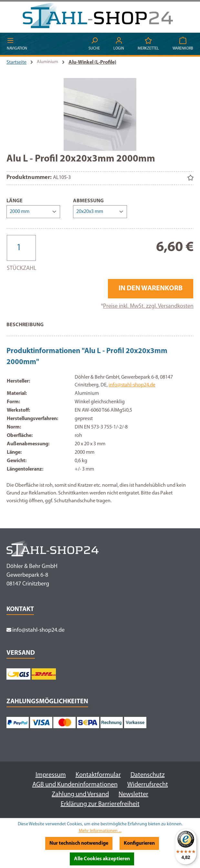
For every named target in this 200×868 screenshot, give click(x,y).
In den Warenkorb (151, 289)
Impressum (51, 775)
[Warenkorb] (183, 44)
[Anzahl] (21, 248)
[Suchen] (94, 44)
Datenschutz (148, 775)
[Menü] (17, 44)
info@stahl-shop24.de (132, 385)
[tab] (25, 328)
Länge (15, 200)
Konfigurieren (139, 843)
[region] (100, 114)
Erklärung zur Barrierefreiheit (100, 804)
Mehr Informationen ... (100, 831)
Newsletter (133, 795)
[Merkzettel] (148, 44)
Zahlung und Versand (80, 795)
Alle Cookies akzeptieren (102, 859)
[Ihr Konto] (119, 44)
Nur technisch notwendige (79, 843)
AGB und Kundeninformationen (75, 785)
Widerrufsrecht (148, 785)
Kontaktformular (98, 775)
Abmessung (88, 200)
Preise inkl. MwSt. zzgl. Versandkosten (148, 306)
